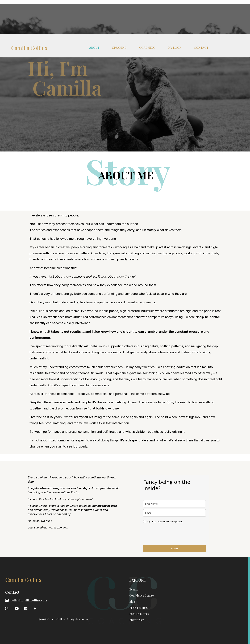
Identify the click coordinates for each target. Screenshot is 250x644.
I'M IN (174, 548)
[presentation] (170, 535)
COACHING (147, 10)
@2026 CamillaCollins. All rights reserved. (65, 619)
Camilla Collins (29, 10)
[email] (174, 513)
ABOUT (94, 10)
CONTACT (201, 10)
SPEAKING (119, 10)
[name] (174, 504)
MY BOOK (175, 10)
